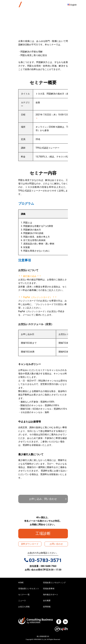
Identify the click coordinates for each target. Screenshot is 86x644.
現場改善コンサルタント (29, 589)
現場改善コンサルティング (54, 583)
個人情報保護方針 (43, 636)
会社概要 (47, 601)
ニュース (22, 601)
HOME (21, 583)
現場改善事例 (49, 589)
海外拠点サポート (51, 595)
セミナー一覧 (24, 595)
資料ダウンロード (30, 544)
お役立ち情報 (24, 607)
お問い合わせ (56, 544)
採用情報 (47, 607)
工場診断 (45, 533)
